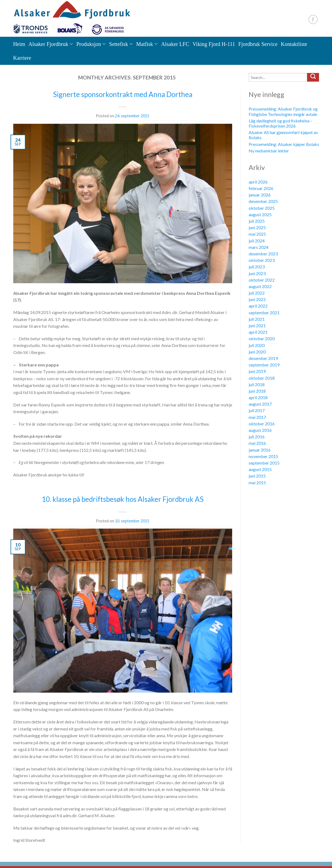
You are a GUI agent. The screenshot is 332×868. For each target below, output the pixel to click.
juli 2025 (257, 221)
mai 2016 (257, 443)
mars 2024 (259, 247)
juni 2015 (257, 476)
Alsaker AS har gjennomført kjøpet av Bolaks (283, 135)
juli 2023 (257, 267)
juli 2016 (257, 437)
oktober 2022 (262, 280)
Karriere (22, 58)
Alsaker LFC (175, 44)
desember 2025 (263, 201)
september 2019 (264, 365)
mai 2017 (257, 417)
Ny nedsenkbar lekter (269, 151)
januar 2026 (260, 195)
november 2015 (263, 456)
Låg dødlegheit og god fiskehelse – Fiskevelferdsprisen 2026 (281, 123)
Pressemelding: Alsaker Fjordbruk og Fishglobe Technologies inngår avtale (283, 111)
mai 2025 (257, 234)
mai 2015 (257, 483)
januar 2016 (260, 450)
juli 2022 (257, 293)
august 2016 (260, 430)
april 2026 (258, 182)
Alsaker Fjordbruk (48, 44)
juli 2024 (257, 241)
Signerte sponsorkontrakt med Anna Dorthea (123, 94)
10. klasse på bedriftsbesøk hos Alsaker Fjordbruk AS (123, 499)
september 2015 (264, 463)
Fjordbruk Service (258, 44)
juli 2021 (257, 319)
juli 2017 (257, 410)
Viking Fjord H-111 (214, 44)
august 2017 (260, 404)
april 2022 (258, 306)
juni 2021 (257, 326)
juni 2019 (257, 371)
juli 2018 (257, 384)
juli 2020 (257, 345)
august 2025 (260, 214)
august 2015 (260, 469)
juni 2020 (257, 352)
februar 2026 (261, 188)
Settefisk (119, 44)
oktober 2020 (262, 338)
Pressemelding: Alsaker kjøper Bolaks (284, 144)
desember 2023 (263, 254)
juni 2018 (257, 391)
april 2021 (258, 332)
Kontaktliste (294, 44)
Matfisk (144, 44)
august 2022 (260, 286)
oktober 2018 (262, 378)
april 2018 (258, 397)
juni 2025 (257, 227)
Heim (19, 44)
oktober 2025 (262, 208)
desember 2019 (263, 358)
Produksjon (89, 44)
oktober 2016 (262, 424)
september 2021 (264, 313)
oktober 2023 (262, 260)
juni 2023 (257, 273)
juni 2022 (257, 299)
